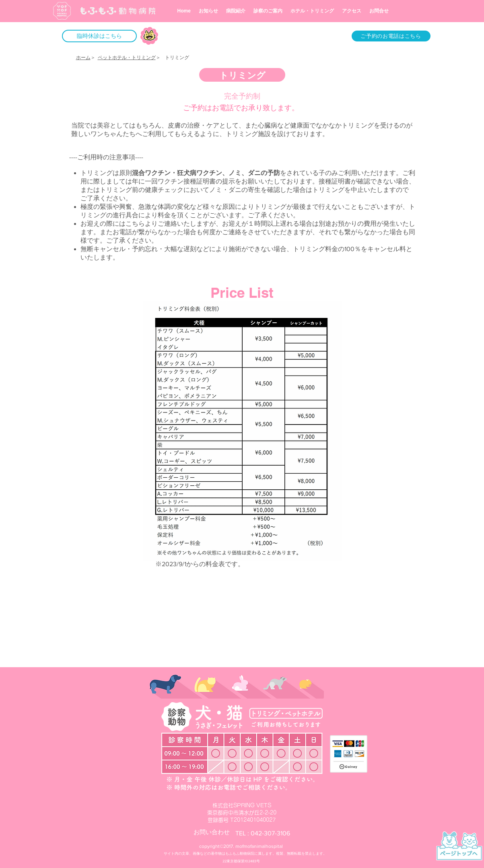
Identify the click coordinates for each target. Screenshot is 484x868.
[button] (99, 36)
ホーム (83, 58)
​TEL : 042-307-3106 (263, 833)
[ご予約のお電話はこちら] (391, 36)
